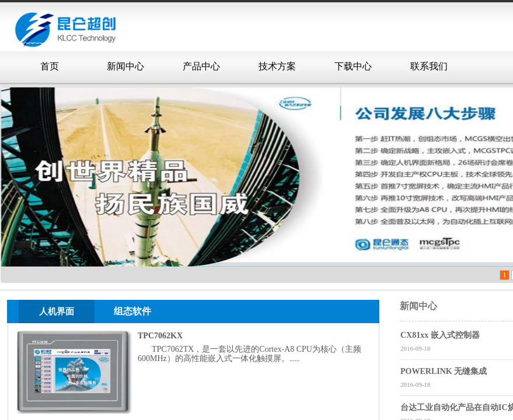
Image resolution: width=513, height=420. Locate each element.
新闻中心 (125, 66)
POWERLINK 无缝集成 (444, 371)
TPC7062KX (160, 336)
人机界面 (57, 311)
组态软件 (132, 311)
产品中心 (201, 66)
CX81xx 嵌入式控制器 (440, 335)
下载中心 (353, 66)
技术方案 (277, 66)
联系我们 (429, 66)
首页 (50, 66)
